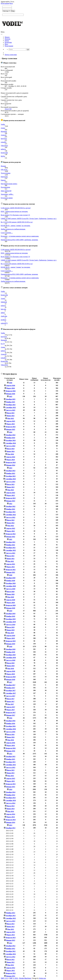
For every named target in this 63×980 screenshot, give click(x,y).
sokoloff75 (4, 323)
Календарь (8, 42)
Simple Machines (25, 978)
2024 (11, 432)
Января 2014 (11, 822)
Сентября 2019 (11, 622)
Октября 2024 (11, 440)
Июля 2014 (11, 806)
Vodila (3, 124)
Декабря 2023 (11, 471)
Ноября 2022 (11, 509)
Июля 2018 (11, 663)
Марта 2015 (11, 781)
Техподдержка (6, 173)
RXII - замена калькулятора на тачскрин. (14, 211)
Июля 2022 (11, 520)
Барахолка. (4, 177)
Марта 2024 (11, 460)
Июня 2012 (11, 962)
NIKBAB (4, 302)
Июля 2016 (11, 734)
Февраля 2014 (11, 820)
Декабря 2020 (11, 578)
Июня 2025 (11, 416)
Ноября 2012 (11, 949)
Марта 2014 (11, 817)
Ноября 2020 (11, 581)
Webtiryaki (42, 978)
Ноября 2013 (11, 913)
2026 (11, 383)
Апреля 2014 (11, 814)
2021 (11, 539)
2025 (11, 396)
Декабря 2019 (11, 614)
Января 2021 (11, 572)
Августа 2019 (11, 625)
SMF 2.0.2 (4, 978)
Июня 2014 (11, 809)
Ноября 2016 (11, 723)
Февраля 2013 (11, 938)
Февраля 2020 (11, 605)
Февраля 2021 (11, 570)
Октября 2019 (11, 619)
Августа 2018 (11, 660)
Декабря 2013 (11, 828)
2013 (11, 825)
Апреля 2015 (11, 778)
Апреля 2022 (11, 528)
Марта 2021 (11, 567)
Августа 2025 (11, 410)
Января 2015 (11, 787)
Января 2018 (11, 680)
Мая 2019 (11, 633)
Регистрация (5, 3)
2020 (11, 575)
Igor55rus (4, 139)
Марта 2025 (11, 424)
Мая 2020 (11, 597)
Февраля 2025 (11, 427)
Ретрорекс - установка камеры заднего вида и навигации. (20, 236)
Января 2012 (11, 976)
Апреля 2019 (11, 636)
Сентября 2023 (11, 479)
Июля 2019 (11, 627)
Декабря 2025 (11, 399)
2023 (11, 468)
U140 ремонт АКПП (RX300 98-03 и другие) (16, 208)
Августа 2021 (11, 553)
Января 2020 (11, 608)
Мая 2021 (11, 561)
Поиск (7, 41)
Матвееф (4, 131)
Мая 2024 (11, 454)
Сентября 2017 (11, 693)
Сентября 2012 (11, 954)
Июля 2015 (11, 770)
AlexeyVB (8, 109)
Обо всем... (5, 170)
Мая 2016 (11, 740)
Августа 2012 (11, 957)
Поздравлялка (5, 187)
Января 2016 (11, 751)
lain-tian (3, 309)
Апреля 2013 (11, 932)
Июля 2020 (11, 592)
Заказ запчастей (6, 191)
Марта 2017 (11, 710)
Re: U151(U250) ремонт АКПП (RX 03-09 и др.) (17, 222)
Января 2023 (11, 501)
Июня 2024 (11, 451)
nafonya (3, 149)
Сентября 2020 (11, 586)
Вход (11, 3)
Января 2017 (11, 715)
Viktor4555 (4, 146)
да (28, 49)
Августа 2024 (11, 446)
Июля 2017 (11, 699)
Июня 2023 (11, 487)
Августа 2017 (11, 696)
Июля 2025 (11, 413)
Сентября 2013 (11, 918)
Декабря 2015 (11, 756)
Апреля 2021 (11, 564)
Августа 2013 (11, 921)
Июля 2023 (11, 484)
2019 (11, 611)
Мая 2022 (11, 526)
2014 (11, 789)
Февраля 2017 (11, 712)
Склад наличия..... (7, 233)
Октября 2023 (11, 476)
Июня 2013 (11, 927)
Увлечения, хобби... (7, 194)
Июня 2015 (11, 773)
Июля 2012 (11, 960)
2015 (11, 754)
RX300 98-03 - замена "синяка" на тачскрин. (16, 226)
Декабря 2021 (11, 542)
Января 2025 (11, 429)
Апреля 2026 (11, 385)
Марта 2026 (11, 388)
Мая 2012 (11, 965)
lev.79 (3, 344)
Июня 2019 (11, 630)
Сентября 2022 (11, 515)
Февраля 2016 (11, 748)
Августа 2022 (11, 517)
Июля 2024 (11, 449)
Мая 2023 (11, 490)
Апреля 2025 (11, 421)
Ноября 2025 (11, 402)
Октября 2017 (11, 691)
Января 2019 (11, 644)
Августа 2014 (11, 803)
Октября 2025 (11, 405)
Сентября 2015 (11, 765)
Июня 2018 (11, 666)
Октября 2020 (11, 583)
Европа (3, 180)
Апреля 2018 (11, 671)
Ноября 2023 (11, 473)
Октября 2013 (11, 916)
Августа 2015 (11, 767)
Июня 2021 (11, 559)
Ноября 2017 (11, 688)
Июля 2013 (11, 924)
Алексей (4, 135)
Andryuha (4, 316)
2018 (11, 647)
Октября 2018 (11, 655)
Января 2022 (11, 537)
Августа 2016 (11, 732)
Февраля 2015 (11, 784)
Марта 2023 (11, 495)
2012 (11, 943)
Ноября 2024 (11, 438)
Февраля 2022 (11, 534)
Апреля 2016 (11, 743)
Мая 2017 (11, 704)
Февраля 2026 (11, 391)
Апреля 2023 (11, 493)
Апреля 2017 (11, 707)
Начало (7, 37)
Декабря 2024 (11, 435)
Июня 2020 (11, 594)
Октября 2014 (11, 798)
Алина (3, 128)
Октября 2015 (11, 762)
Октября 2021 (11, 548)
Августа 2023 (11, 482)
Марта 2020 (11, 603)
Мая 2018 (11, 669)
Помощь (8, 39)
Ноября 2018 (11, 652)
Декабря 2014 (11, 792)
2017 (11, 682)
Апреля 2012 (11, 968)
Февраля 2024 (11, 462)
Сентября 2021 (11, 550)
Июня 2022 (11, 523)
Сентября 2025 (11, 407)
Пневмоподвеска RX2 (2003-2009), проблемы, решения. (19, 240)
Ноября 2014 (11, 795)
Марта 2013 (11, 935)
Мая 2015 (11, 776)
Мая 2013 (11, 929)
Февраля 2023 (11, 498)
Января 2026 (11, 394)
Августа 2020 (11, 589)
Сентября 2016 (11, 729)
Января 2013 (11, 940)
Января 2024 (11, 465)
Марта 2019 (11, 638)
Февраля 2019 (11, 641)
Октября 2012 (11, 951)
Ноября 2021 (11, 545)
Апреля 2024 (11, 457)
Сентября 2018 (11, 658)
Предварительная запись (9, 184)
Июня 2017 (11, 702)
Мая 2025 (11, 418)
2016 (11, 718)
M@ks (3, 156)
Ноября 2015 (11, 759)
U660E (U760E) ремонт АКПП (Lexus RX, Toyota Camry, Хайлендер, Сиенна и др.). (29, 219)
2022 (11, 504)
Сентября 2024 (11, 443)
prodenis (3, 320)
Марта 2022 (11, 531)
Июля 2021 (11, 556)
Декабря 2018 (11, 649)
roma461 (4, 142)
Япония (3, 166)
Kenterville (4, 153)
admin (3, 313)
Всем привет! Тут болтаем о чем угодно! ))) (15, 215)
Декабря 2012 (11, 946)
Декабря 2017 (11, 685)
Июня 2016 (11, 737)
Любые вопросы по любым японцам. (13, 229)
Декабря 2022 (11, 506)
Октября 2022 (11, 512)
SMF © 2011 (14, 978)
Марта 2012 (11, 971)
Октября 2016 (11, 726)
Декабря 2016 (11, 721)
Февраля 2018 (11, 677)
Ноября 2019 (11, 616)
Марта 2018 (11, 674)
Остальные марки (7, 198)
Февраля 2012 (11, 973)
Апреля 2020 (11, 600)
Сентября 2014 (11, 800)
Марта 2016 (11, 745)
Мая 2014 (11, 811)
